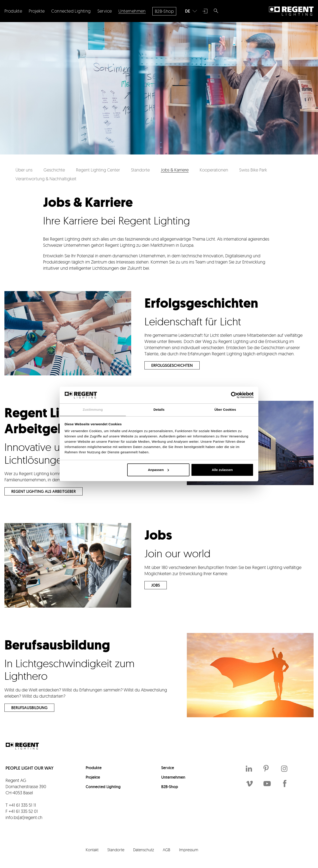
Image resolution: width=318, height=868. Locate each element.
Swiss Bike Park (253, 170)
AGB (167, 850)
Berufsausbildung (29, 708)
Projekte (93, 777)
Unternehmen (173, 777)
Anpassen (159, 470)
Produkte (94, 768)
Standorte (140, 170)
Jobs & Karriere (175, 170)
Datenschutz (144, 850)
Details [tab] (159, 410)
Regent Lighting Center (98, 170)
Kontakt (92, 850)
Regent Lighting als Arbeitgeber (44, 491)
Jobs (156, 585)
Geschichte (54, 170)
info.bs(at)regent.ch (24, 817)
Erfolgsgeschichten (172, 365)
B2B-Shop (170, 787)
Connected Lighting (103, 787)
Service (168, 768)
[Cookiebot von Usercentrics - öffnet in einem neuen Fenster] (234, 395)
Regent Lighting (291, 11)
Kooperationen (214, 170)
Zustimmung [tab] (93, 410)
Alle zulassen (222, 470)
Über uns (24, 170)
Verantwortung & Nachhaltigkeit (46, 179)
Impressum (189, 850)
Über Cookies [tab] (225, 410)
